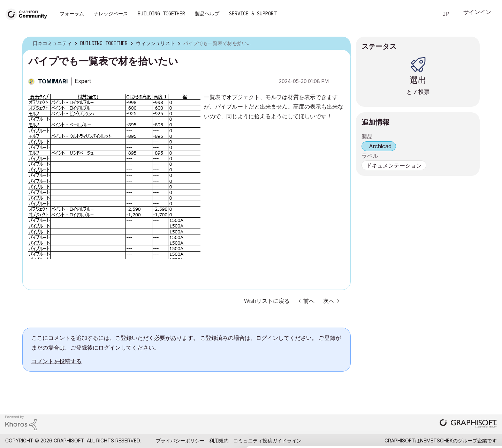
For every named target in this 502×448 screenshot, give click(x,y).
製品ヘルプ (207, 14)
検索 (425, 14)
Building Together (161, 14)
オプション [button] (341, 44)
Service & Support (253, 14)
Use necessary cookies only (462, 406)
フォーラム (72, 14)
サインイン (477, 13)
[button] (114, 176)
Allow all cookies (462, 368)
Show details (276, 439)
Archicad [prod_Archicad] (380, 146)
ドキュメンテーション (394, 165)
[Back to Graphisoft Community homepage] (29, 13)
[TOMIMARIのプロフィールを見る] (53, 81)
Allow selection (462, 385)
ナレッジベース (111, 14)
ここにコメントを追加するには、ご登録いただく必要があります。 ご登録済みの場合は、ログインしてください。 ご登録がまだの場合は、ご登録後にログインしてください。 (186, 342)
